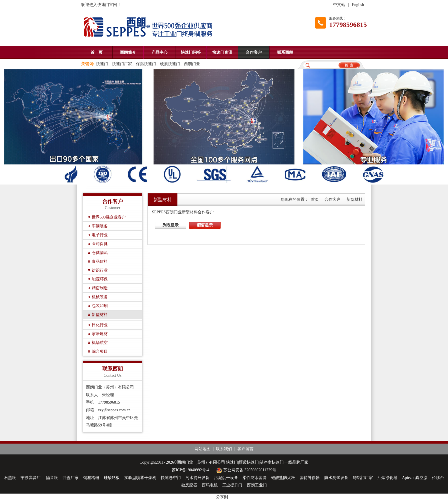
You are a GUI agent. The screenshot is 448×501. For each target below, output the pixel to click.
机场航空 (100, 343)
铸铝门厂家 (363, 478)
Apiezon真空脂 (415, 478)
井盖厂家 (71, 478)
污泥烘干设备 (226, 478)
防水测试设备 (336, 478)
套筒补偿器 (310, 478)
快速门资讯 (222, 52)
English (358, 5)
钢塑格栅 (91, 478)
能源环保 (100, 279)
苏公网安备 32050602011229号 (246, 470)
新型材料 (100, 315)
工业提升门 (232, 485)
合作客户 (254, 52)
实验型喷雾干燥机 (140, 478)
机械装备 (100, 297)
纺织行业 (100, 270)
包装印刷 (100, 306)
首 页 (97, 52)
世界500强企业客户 (109, 217)
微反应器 (189, 485)
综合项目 (100, 351)
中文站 (339, 5)
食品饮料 (100, 261)
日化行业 (100, 325)
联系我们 (224, 449)
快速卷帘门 (171, 478)
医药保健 (100, 244)
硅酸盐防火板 (283, 478)
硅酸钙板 (112, 478)
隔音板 (52, 478)
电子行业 (100, 235)
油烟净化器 (387, 478)
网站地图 (203, 449)
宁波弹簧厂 (31, 478)
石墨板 (10, 478)
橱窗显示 (205, 225)
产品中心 (159, 52)
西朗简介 (128, 52)
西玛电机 (210, 485)
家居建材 (100, 334)
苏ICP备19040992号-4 (190, 470)
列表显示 (171, 225)
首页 (315, 200)
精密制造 (100, 288)
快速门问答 (191, 52)
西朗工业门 (257, 485)
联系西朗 (285, 52)
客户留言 (245, 449)
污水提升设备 (197, 478)
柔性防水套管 (255, 478)
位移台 (438, 478)
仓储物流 (100, 253)
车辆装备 (100, 226)
